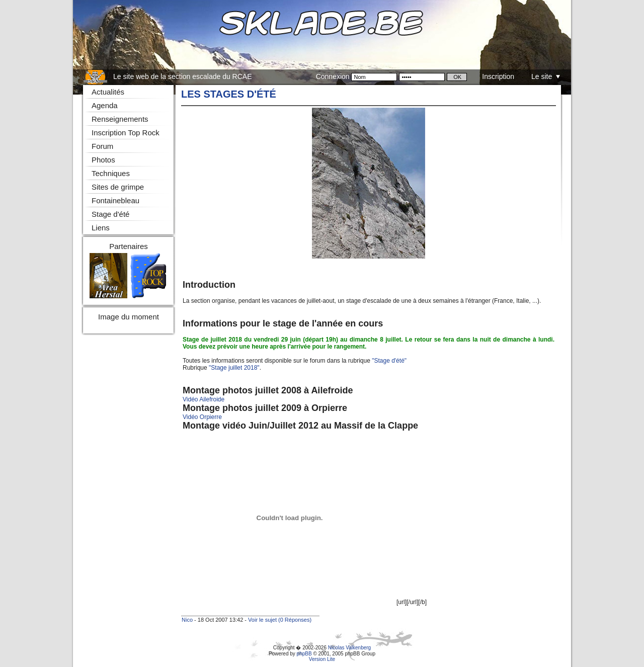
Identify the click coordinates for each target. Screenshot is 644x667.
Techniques (111, 173)
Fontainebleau (115, 200)
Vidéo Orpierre (202, 417)
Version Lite (322, 659)
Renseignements (120, 119)
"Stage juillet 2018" (234, 368)
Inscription (498, 76)
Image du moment (129, 317)
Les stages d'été (229, 94)
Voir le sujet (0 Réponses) (280, 620)
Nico (187, 620)
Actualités (108, 92)
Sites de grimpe (118, 187)
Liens (101, 228)
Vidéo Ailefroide (204, 399)
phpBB (304, 654)
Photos (103, 160)
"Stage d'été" (389, 361)
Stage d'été (110, 214)
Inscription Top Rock (126, 133)
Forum (102, 146)
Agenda (105, 105)
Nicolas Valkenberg (349, 648)
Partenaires (129, 246)
